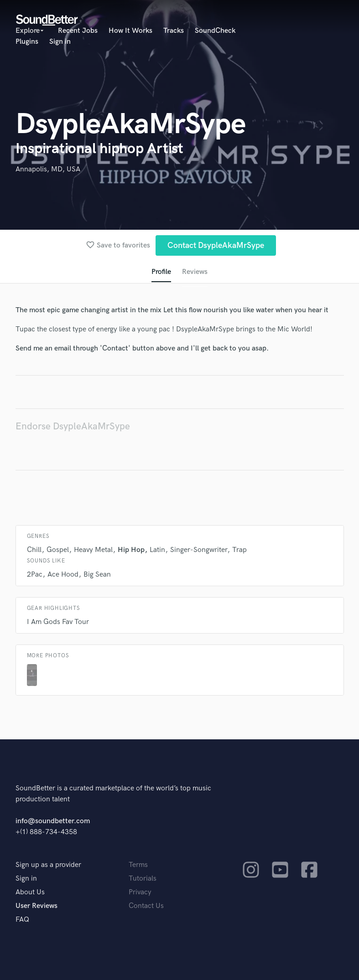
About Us (30, 892)
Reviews (195, 272)
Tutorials (143, 879)
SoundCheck (215, 31)
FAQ (22, 920)
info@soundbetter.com (53, 821)
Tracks (174, 31)
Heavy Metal (93, 550)
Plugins (27, 42)
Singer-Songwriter (199, 550)
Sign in (60, 42)
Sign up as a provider (48, 865)
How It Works (130, 31)
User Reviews (36, 906)
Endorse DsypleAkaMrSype (73, 426)
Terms (138, 865)
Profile (161, 272)
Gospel (58, 550)
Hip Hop (131, 550)
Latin (157, 550)
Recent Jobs (78, 31)
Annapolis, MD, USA (48, 169)
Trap (239, 550)
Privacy (140, 892)
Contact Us (146, 906)
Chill (34, 550)
